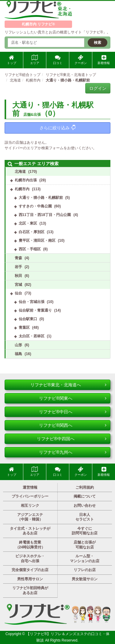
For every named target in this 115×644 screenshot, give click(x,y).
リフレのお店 (85, 570)
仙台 (18, 293)
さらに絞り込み (57, 128)
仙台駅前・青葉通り (35, 310)
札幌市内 (22, 189)
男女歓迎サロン (85, 579)
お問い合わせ (85, 506)
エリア (35, 60)
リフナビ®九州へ (73, 452)
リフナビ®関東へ (73, 398)
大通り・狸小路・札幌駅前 (41, 198)
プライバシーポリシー (30, 496)
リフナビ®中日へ (73, 412)
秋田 (18, 276)
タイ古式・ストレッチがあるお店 (30, 531)
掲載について (85, 496)
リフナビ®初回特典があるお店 (30, 590)
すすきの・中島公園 (35, 206)
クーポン (81, 60)
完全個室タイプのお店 (30, 570)
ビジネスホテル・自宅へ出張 (30, 559)
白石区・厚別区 (32, 232)
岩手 (18, 267)
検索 (98, 43)
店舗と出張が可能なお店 (85, 545)
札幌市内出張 (26, 180)
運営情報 (30, 487)
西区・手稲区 (30, 249)
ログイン (98, 88)
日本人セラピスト (85, 517)
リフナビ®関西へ (73, 425)
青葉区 (24, 328)
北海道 (20, 172)
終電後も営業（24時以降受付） (30, 545)
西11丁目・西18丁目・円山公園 (45, 215)
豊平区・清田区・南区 (37, 241)
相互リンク (30, 506)
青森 (18, 258)
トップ (12, 60)
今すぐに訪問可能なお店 (85, 531)
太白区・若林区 (32, 336)
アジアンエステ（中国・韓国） (30, 517)
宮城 (18, 285)
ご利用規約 (85, 487)
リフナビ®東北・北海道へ (68, 385)
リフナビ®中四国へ (72, 439)
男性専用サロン (30, 579)
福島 (18, 354)
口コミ (58, 60)
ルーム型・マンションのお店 (85, 559)
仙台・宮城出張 (32, 302)
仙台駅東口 (28, 319)
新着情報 (104, 60)
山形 (18, 345)
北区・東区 (28, 223)
